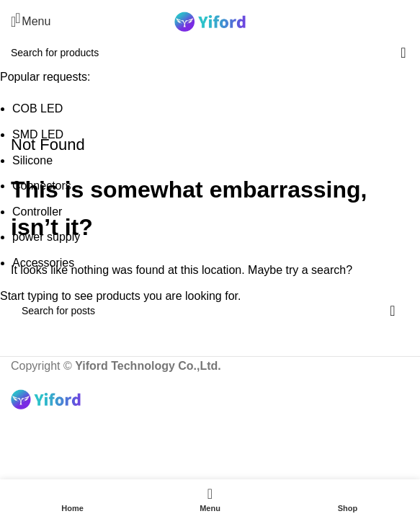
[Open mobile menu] (31, 22)
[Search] (409, 22)
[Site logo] (210, 21)
